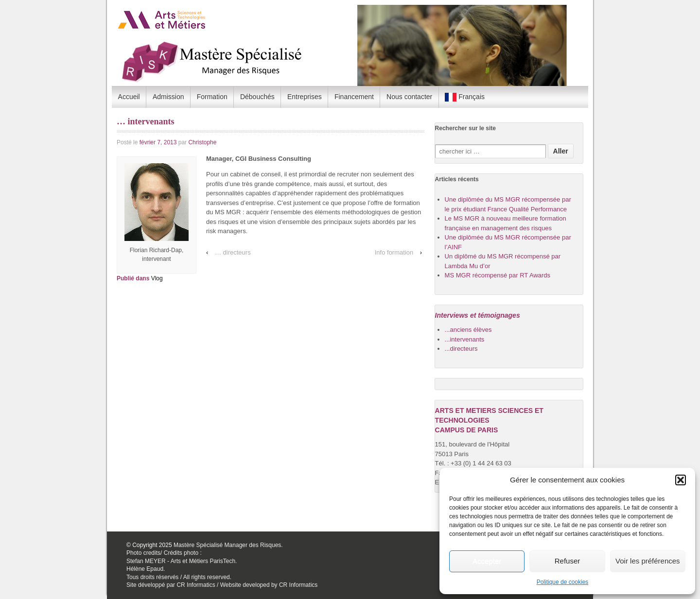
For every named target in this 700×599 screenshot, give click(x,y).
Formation (212, 97)
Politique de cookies (563, 582)
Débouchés (257, 97)
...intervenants (465, 339)
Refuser (568, 561)
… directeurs (233, 252)
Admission (168, 97)
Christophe (202, 142)
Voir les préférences (648, 561)
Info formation (394, 252)
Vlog (157, 278)
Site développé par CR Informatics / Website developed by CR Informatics (222, 585)
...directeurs (461, 349)
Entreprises (305, 97)
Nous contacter (409, 97)
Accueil (129, 97)
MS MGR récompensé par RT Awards (498, 275)
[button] (681, 480)
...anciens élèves (468, 330)
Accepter (487, 561)
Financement (354, 97)
